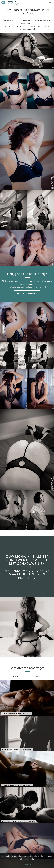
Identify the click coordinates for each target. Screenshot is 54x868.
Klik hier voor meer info (27, 293)
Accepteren (27, 864)
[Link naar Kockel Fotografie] (10, 3)
